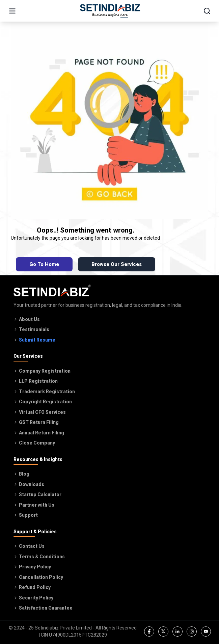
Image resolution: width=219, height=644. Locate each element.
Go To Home (44, 264)
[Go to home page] (110, 11)
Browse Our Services (117, 264)
